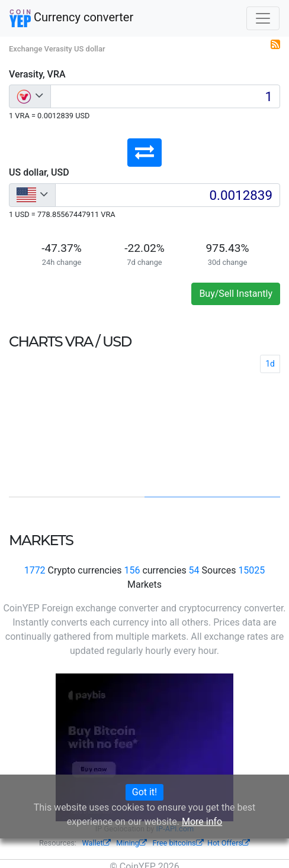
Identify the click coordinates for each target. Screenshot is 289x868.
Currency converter (71, 18)
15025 (251, 570)
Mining (131, 843)
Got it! (144, 792)
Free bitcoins (178, 843)
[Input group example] (165, 96)
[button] (144, 153)
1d (270, 364)
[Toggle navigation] (263, 18)
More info (202, 822)
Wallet (96, 843)
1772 (35, 570)
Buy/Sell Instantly (236, 294)
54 (194, 570)
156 (132, 570)
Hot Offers (229, 843)
